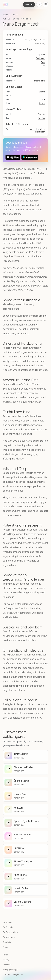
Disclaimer (7, 965)
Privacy (6, 960)
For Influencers (9, 937)
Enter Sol (29, 4)
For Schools (8, 927)
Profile (15, 15)
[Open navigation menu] (46, 4)
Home (5, 15)
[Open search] (39, 4)
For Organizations (10, 932)
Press (5, 947)
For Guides (7, 922)
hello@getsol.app (10, 970)
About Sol (7, 942)
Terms (6, 955)
